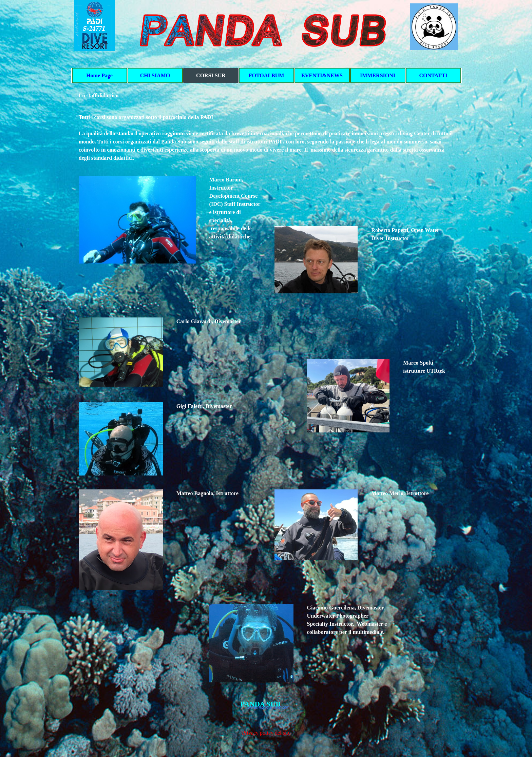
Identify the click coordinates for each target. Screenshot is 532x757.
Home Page (99, 75)
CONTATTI (433, 75)
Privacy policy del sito (266, 733)
